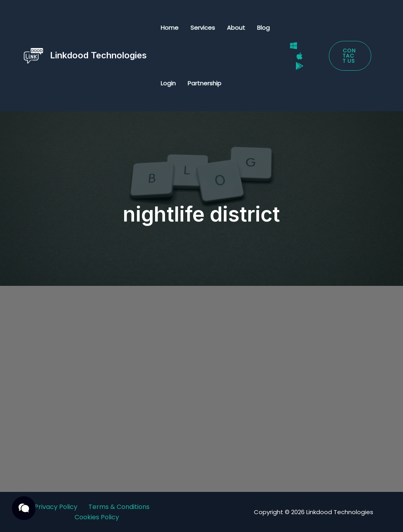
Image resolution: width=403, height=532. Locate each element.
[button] (350, 56)
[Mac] (299, 56)
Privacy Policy (56, 507)
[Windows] (294, 46)
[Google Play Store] (299, 66)
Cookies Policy (97, 517)
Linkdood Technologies (98, 55)
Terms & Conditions (119, 507)
